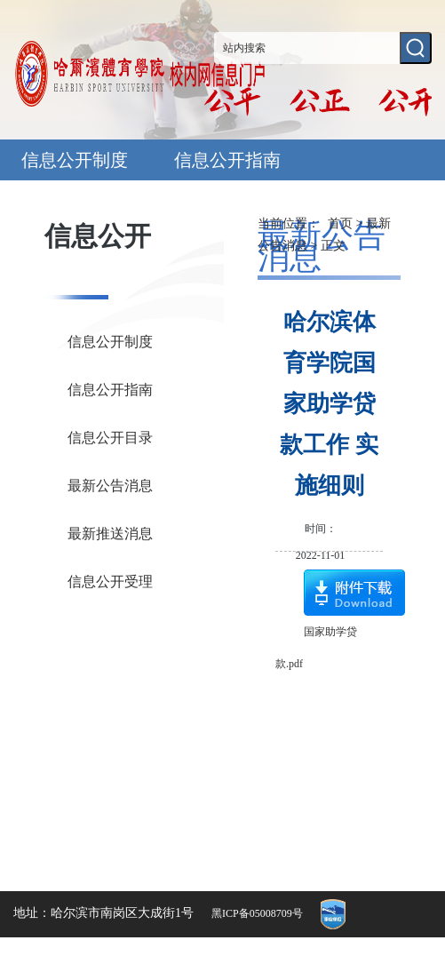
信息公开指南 (227, 160)
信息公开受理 (110, 582)
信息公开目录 (110, 438)
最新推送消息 (110, 534)
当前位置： (289, 223)
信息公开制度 (75, 160)
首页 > (347, 223)
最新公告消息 (110, 486)
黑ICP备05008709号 (257, 913)
